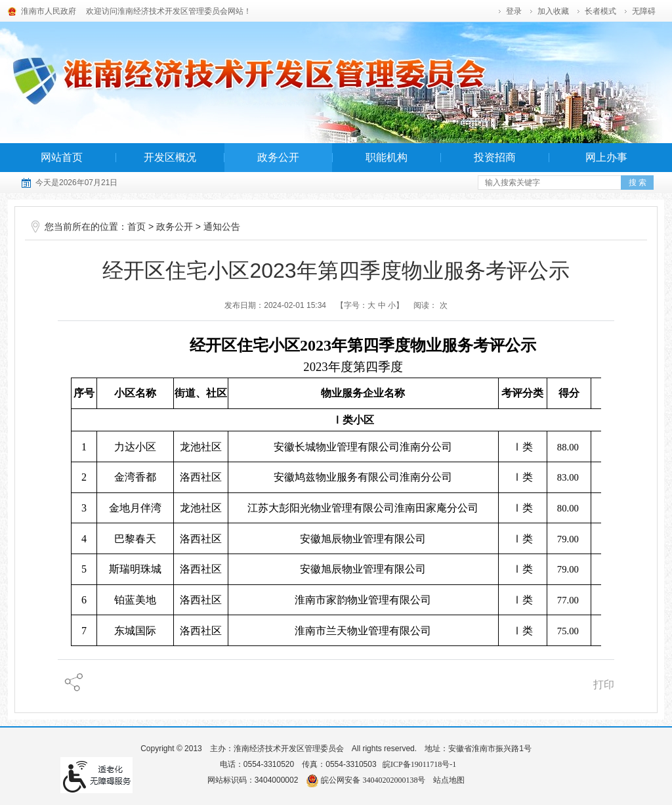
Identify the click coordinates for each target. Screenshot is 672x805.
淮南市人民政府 (49, 11)
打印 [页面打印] (604, 685)
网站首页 (62, 157)
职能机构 (387, 157)
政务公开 (278, 157)
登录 (514, 11)
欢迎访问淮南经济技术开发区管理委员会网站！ (169, 11)
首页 (136, 227)
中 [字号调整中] (382, 305)
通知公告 (222, 227)
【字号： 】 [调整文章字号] (370, 305)
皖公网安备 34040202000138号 (366, 780)
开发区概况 (170, 157)
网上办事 (606, 157)
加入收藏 (553, 11)
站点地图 (449, 780)
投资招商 (495, 157)
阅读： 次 (430, 305)
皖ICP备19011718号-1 (419, 764)
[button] (601, 11)
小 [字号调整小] (392, 305)
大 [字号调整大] (371, 305)
